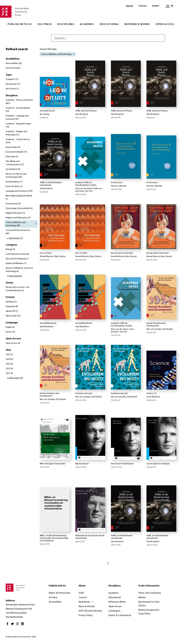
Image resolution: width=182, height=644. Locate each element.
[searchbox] (108, 38)
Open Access (165, 24)
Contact (143, 6)
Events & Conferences (120, 615)
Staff (81, 593)
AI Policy (53, 598)
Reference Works (137, 24)
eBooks (142, 598)
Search (129, 6)
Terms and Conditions (150, 593)
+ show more (15, 238)
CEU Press (45, 24)
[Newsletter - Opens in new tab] (86, 602)
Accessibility (55, 602)
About (82, 586)
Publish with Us (20, 24)
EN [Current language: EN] (168, 6)
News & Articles (87, 606)
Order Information (149, 586)
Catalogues (114, 611)
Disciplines (66, 24)
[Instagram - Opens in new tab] (18, 625)
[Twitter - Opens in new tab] (13, 625)
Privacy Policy (86, 615)
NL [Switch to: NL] (172, 6)
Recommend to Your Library (149, 604)
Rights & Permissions (60, 593)
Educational (109, 24)
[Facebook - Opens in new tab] (8, 625)
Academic (87, 24)
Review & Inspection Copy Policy (149, 612)
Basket (156, 6)
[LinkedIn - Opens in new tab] (23, 625)
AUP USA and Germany (90, 611)
